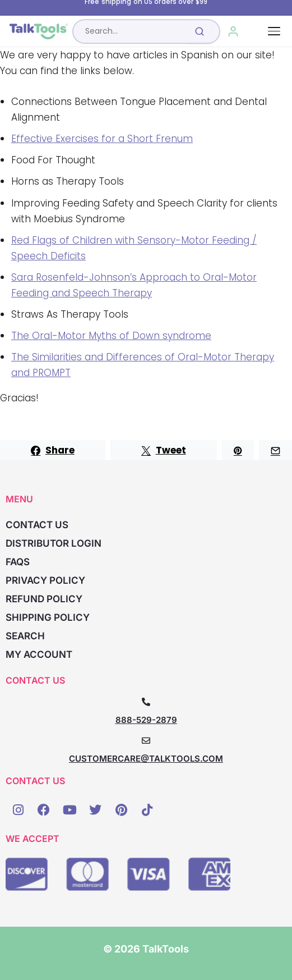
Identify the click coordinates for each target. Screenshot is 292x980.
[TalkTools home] (39, 31)
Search (25, 636)
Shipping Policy (48, 617)
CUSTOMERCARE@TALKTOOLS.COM (146, 759)
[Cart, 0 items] (259, 31)
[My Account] (233, 31)
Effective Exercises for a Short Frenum (102, 139)
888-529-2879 (146, 720)
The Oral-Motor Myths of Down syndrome (111, 336)
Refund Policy (44, 599)
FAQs (18, 562)
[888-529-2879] (146, 702)
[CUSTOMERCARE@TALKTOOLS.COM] (146, 741)
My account (39, 654)
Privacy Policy (45, 580)
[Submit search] (200, 31)
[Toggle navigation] (274, 31)
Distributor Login (54, 543)
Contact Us (37, 525)
